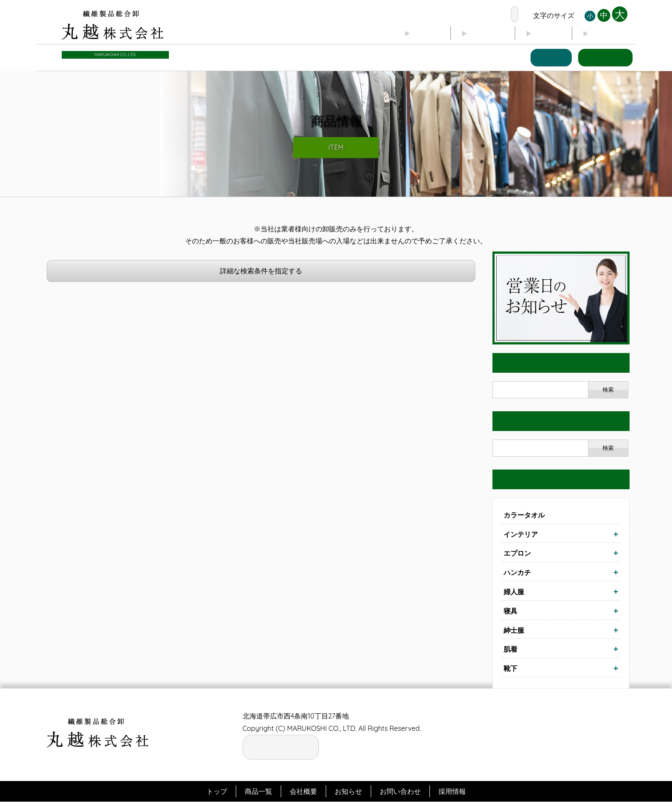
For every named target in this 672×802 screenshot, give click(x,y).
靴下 (510, 669)
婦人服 (514, 592)
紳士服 (514, 630)
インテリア (521, 534)
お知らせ (605, 34)
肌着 (510, 649)
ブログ (538, 34)
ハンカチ (517, 573)
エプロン (517, 554)
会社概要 (471, 34)
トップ (403, 34)
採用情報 (452, 791)
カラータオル (524, 515)
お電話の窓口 (480, 15)
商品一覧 (543, 58)
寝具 (510, 611)
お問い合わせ (603, 58)
